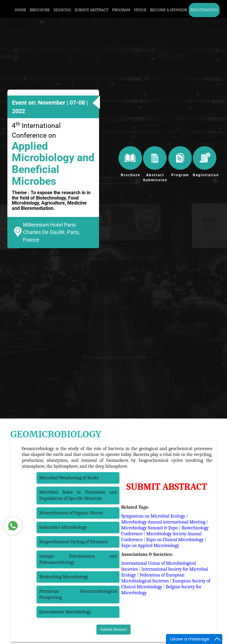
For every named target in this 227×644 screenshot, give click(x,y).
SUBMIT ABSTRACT (92, 10)
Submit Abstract (114, 629)
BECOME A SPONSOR (168, 10)
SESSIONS (62, 10)
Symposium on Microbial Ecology (153, 516)
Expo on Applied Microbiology (150, 546)
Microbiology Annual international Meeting (163, 522)
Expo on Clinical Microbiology (175, 540)
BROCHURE (40, 10)
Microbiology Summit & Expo (149, 528)
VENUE (140, 10)
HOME (20, 10)
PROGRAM (121, 10)
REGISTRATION (204, 10)
